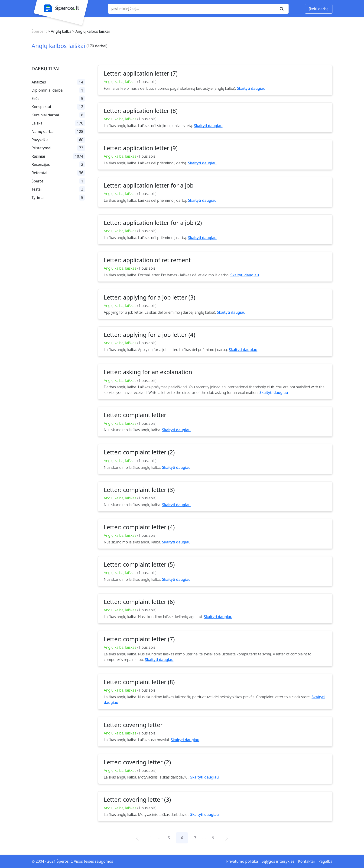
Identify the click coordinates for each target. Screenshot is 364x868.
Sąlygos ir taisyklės (278, 861)
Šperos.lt (39, 31)
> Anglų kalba (59, 31)
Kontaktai (306, 861)
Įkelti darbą (319, 9)
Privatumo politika (242, 861)
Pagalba (325, 861)
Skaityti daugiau (251, 88)
